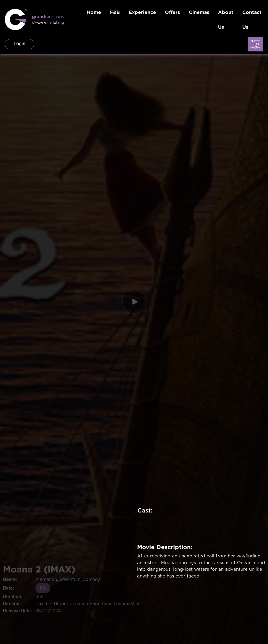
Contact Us (252, 20)
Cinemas (199, 12)
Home (94, 12)
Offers (172, 12)
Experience (142, 12)
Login (19, 44)
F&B (115, 12)
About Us (226, 20)
